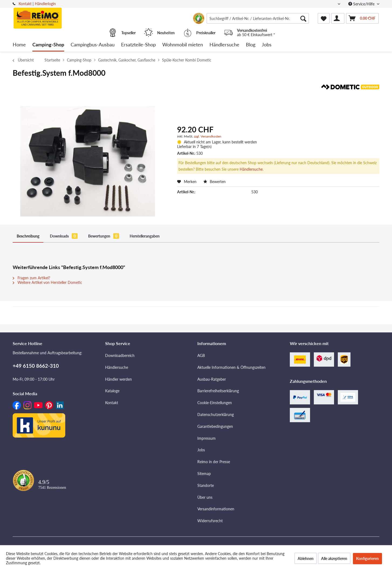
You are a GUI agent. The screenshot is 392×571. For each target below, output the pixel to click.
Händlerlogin (45, 4)
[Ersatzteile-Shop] (138, 45)
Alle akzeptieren (334, 558)
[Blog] (251, 45)
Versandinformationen (216, 509)
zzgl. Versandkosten (208, 136)
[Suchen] (303, 18)
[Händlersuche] (224, 45)
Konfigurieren (367, 558)
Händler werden (118, 379)
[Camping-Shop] (48, 45)
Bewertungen (104, 236)
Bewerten (214, 182)
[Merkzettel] (324, 18)
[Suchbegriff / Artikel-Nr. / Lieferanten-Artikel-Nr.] (258, 18)
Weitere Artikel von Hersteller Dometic (47, 282)
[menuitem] (258, 18)
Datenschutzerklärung (216, 415)
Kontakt (25, 4)
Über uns (205, 497)
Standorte (206, 485)
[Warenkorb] (362, 18)
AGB (201, 355)
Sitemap (204, 474)
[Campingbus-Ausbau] (93, 45)
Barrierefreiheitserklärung (218, 391)
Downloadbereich (120, 355)
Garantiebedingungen (215, 426)
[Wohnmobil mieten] (183, 45)
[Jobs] (267, 45)
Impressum (207, 438)
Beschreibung (28, 236)
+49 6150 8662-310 (36, 366)
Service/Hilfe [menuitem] (362, 4)
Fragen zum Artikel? (31, 278)
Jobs (201, 450)
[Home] (19, 45)
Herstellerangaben (145, 236)
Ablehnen (306, 558)
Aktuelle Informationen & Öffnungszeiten (231, 367)
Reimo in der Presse (214, 462)
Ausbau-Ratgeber (212, 379)
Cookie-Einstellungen (215, 403)
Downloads (64, 236)
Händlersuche (251, 169)
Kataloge (112, 391)
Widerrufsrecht (210, 521)
